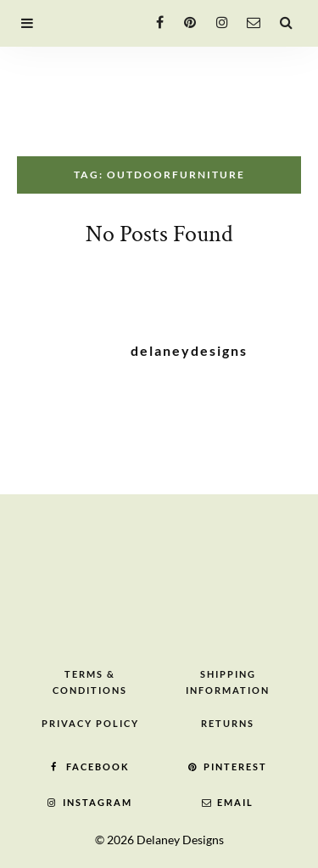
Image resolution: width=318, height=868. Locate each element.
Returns (228, 723)
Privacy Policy (90, 723)
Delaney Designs (180, 840)
